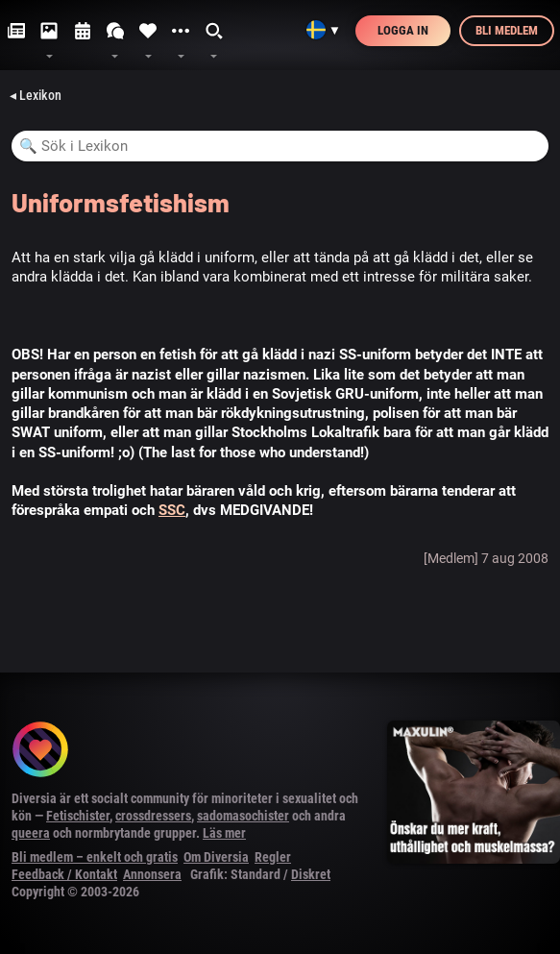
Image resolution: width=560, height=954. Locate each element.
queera (31, 833)
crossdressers (153, 816)
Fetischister (78, 816)
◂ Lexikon (36, 95)
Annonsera (152, 874)
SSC (172, 510)
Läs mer (224, 833)
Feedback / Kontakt (64, 874)
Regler (273, 857)
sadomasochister (243, 816)
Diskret (311, 874)
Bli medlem (507, 30)
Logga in (403, 30)
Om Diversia (216, 857)
